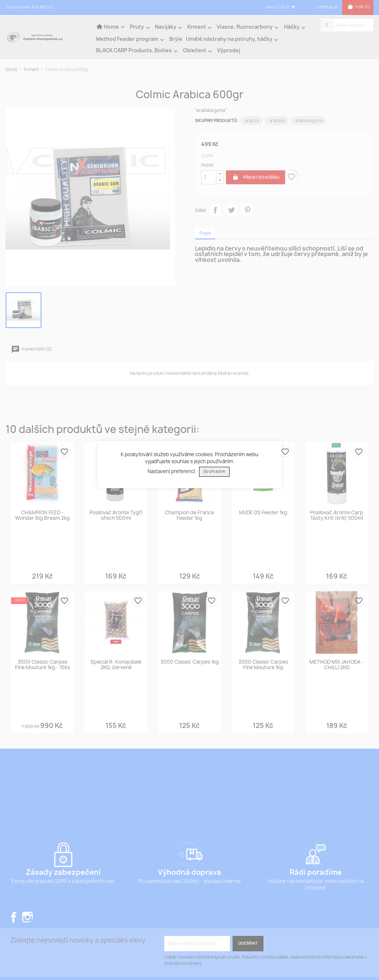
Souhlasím (214, 471)
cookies (204, 454)
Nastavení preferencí (171, 471)
